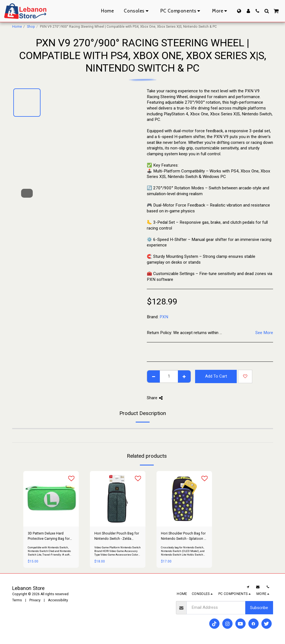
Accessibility (58, 600)
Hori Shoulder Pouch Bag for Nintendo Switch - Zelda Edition (117, 536)
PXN (164, 317)
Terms (17, 600)
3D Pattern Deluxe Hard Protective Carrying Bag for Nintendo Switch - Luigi (49, 536)
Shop (31, 27)
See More (264, 333)
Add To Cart (216, 376)
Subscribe (259, 608)
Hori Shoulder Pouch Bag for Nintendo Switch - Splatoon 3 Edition (183, 536)
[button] (257, 11)
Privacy (35, 600)
